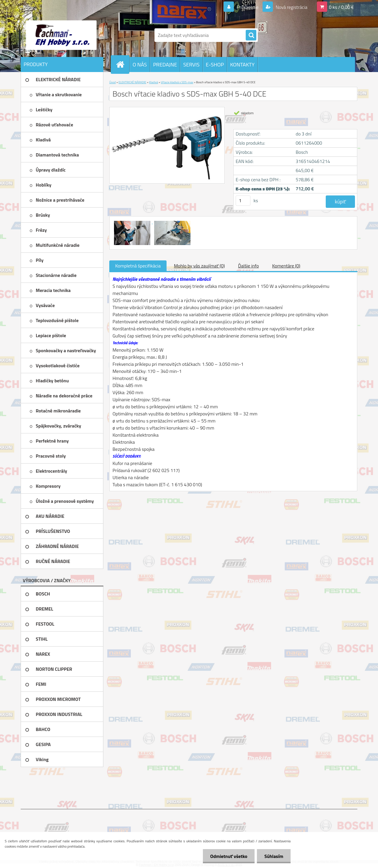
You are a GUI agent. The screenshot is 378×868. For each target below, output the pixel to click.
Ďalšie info (248, 266)
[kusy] (243, 201)
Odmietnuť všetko (229, 856)
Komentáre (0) (286, 266)
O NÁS (140, 65)
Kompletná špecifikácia (138, 266)
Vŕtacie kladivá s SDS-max (177, 82)
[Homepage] (123, 64)
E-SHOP (215, 65)
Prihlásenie (248, 7)
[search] (251, 35)
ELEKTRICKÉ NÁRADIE (133, 82)
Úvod (113, 82)
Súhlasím (274, 856)
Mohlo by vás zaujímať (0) (199, 266)
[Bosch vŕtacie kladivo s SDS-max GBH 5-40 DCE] (133, 222)
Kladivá (154, 82)
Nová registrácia (291, 7)
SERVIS (191, 65)
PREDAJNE (165, 65)
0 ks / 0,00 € (341, 7)
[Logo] (61, 35)
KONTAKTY (242, 65)
